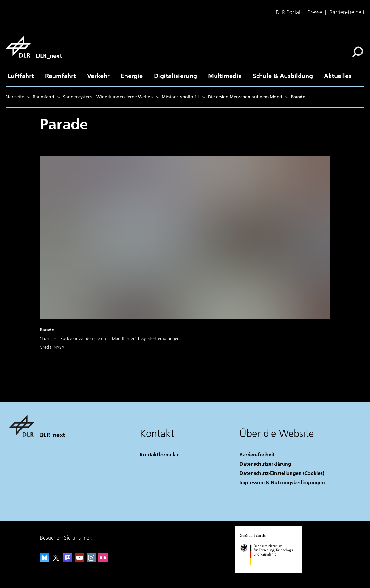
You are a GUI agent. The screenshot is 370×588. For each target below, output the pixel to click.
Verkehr (98, 76)
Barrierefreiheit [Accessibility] (257, 454)
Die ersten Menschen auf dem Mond (245, 97)
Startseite (15, 97)
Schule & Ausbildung (283, 76)
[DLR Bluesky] (45, 560)
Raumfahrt (61, 76)
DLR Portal (288, 12)
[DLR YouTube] (79, 560)
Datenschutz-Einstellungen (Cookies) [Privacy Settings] (282, 473)
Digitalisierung (175, 76)
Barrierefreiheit (347, 12)
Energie (132, 76)
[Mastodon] (68, 560)
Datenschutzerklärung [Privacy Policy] (265, 464)
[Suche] (358, 52)
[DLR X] (56, 560)
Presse (315, 12)
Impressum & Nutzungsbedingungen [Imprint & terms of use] (282, 482)
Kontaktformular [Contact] (159, 454)
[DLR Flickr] (103, 560)
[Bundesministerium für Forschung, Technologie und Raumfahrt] (270, 571)
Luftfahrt (21, 76)
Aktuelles (338, 76)
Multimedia (225, 76)
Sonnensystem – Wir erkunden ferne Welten (108, 97)
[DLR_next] (34, 47)
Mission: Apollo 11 (181, 97)
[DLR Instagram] (91, 560)
